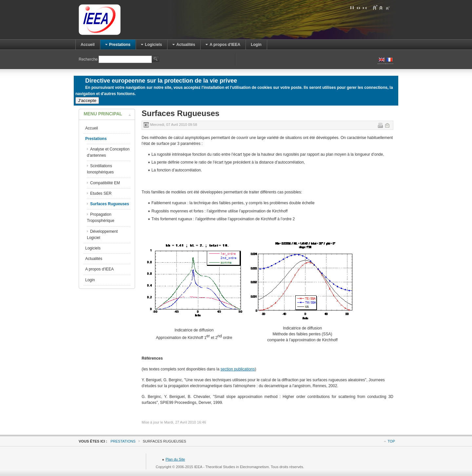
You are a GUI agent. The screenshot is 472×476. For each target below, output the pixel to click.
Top (391, 441)
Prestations (123, 441)
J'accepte (87, 100)
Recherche (89, 59)
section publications (238, 369)
